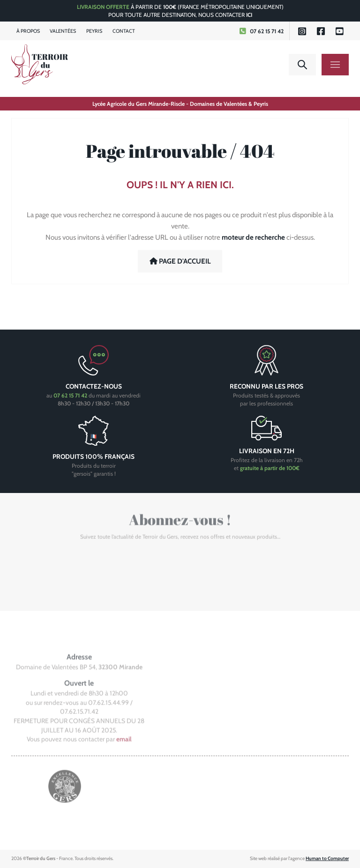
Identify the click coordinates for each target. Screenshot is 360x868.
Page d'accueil (180, 261)
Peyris (94, 31)
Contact (124, 31)
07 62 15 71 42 (261, 31)
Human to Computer (327, 858)
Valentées (63, 31)
